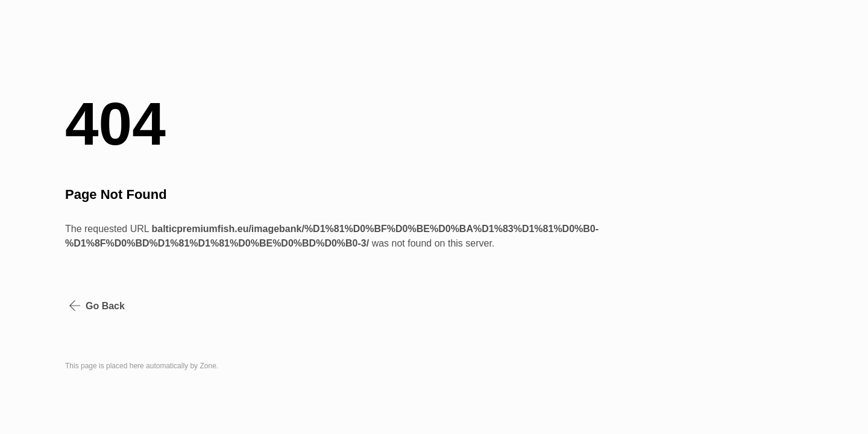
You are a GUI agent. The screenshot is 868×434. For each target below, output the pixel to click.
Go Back (97, 306)
